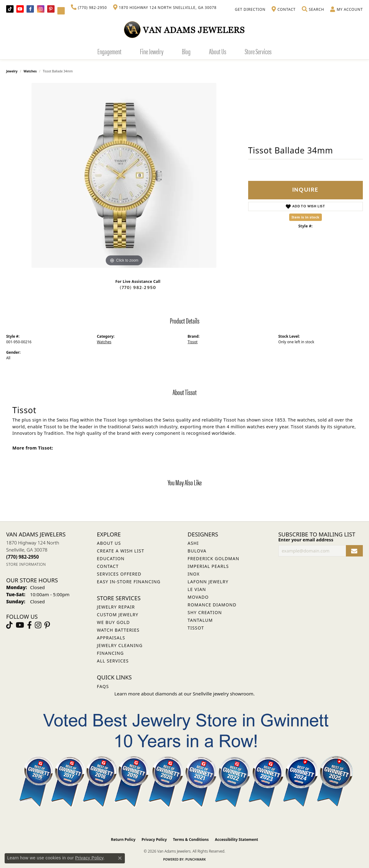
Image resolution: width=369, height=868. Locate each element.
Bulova (197, 551)
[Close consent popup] (120, 858)
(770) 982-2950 (138, 288)
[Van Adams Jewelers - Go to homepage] (185, 29)
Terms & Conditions (191, 839)
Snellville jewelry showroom (223, 694)
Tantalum (200, 620)
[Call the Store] (23, 557)
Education (111, 558)
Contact (108, 566)
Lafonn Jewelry (208, 582)
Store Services (258, 51)
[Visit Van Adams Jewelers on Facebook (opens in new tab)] (30, 9)
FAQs (103, 686)
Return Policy (123, 839)
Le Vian (197, 589)
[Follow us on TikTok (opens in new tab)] (10, 9)
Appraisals (111, 638)
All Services (113, 661)
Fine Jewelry (152, 51)
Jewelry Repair (116, 607)
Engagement (109, 51)
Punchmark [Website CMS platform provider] (196, 859)
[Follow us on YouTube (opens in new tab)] (20, 9)
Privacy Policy (154, 839)
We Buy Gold (113, 622)
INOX (194, 574)
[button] (313, 10)
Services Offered (119, 574)
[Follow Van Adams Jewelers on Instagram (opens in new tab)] (41, 9)
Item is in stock (305, 217)
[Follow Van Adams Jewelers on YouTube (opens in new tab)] (61, 11)
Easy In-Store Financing (129, 582)
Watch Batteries (118, 630)
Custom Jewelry (118, 615)
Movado (198, 597)
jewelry (12, 71)
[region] (124, 175)
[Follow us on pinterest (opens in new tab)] (51, 9)
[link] (89, 8)
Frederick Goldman (214, 558)
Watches (30, 71)
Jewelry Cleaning (120, 645)
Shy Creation (205, 612)
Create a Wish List (121, 551)
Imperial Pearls (208, 566)
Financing (110, 653)
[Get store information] (26, 564)
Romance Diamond (212, 605)
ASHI (193, 543)
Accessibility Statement (236, 839)
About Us (218, 51)
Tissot (193, 342)
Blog (186, 51)
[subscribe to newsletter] (354, 551)
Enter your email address (306, 540)
